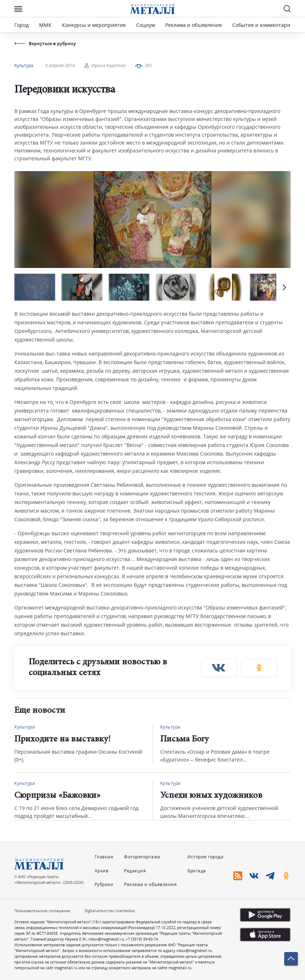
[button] (283, 287)
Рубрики (104, 884)
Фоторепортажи (142, 857)
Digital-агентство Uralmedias (110, 911)
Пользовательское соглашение (42, 911)
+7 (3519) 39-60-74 (142, 939)
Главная (104, 857)
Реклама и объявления (194, 25)
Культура (24, 65)
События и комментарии (263, 25)
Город (22, 25)
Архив (102, 871)
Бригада (197, 871)
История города (205, 857)
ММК (45, 25)
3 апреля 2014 (60, 65)
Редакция (135, 871)
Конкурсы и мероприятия (95, 25)
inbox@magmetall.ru (106, 939)
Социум (146, 25)
